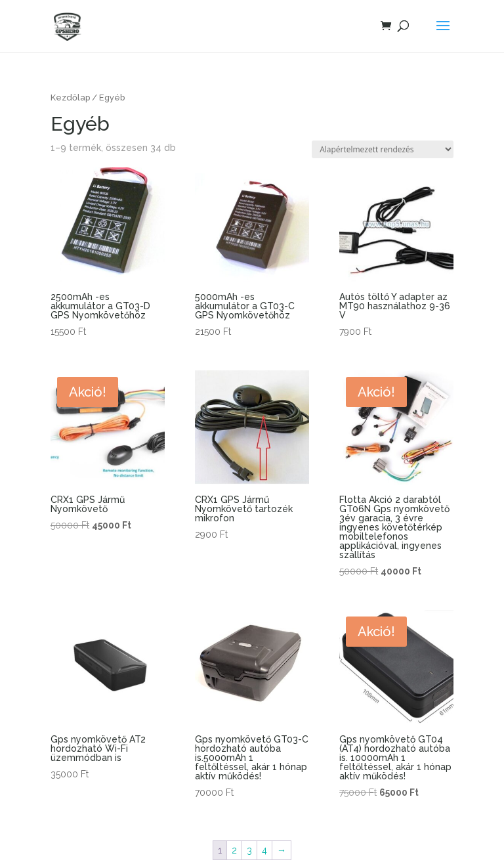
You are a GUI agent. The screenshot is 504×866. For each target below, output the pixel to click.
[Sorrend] (383, 149)
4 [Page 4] (264, 850)
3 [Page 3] (249, 850)
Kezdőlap (70, 97)
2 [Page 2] (234, 850)
